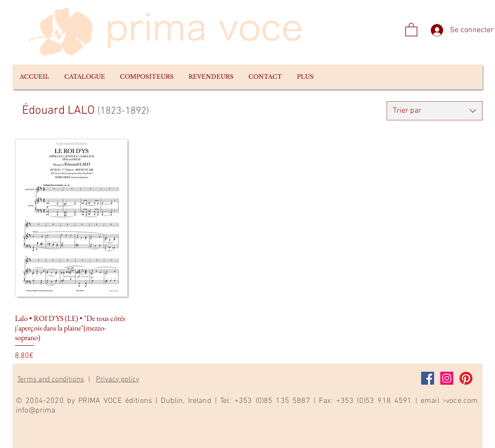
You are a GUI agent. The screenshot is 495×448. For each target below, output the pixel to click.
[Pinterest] (466, 378)
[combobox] (435, 111)
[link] (411, 29)
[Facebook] (428, 378)
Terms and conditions (51, 379)
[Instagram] (447, 378)
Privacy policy (118, 379)
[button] (84, 77)
